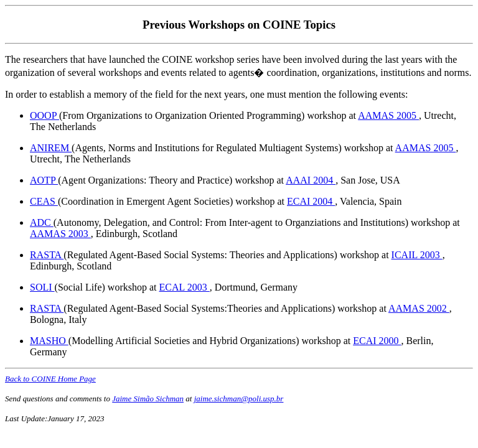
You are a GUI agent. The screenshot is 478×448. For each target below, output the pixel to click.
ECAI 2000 (377, 341)
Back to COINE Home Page (50, 379)
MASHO (49, 341)
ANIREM (51, 148)
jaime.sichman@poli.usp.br (239, 399)
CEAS (44, 201)
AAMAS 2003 (60, 234)
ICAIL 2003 (417, 255)
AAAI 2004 (311, 180)
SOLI (42, 287)
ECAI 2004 (311, 201)
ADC (42, 222)
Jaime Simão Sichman (148, 399)
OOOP (45, 115)
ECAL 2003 (185, 287)
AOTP (44, 180)
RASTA (47, 255)
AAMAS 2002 (419, 308)
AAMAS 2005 (388, 115)
